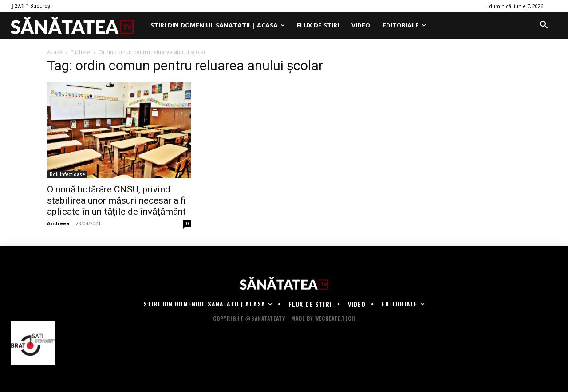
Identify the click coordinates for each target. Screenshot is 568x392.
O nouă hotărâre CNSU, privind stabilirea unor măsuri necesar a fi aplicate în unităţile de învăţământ (116, 200)
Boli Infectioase (67, 174)
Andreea (58, 223)
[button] (544, 25)
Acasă (55, 52)
